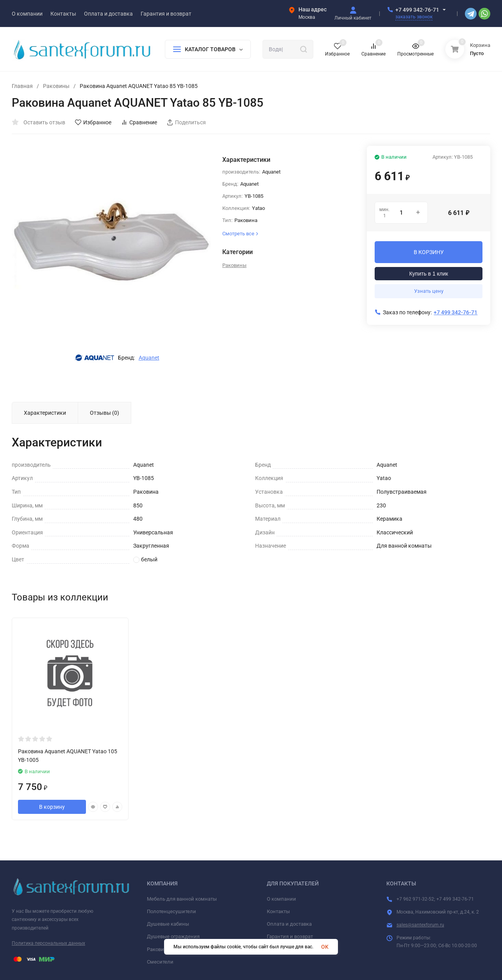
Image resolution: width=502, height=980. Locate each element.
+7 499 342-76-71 (417, 10)
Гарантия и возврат (290, 936)
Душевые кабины (168, 924)
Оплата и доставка (289, 924)
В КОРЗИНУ (429, 252)
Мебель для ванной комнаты (182, 899)
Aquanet (149, 358)
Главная (22, 86)
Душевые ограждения (173, 936)
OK (325, 947)
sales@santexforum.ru (420, 925)
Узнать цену (429, 291)
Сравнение (139, 122)
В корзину (52, 807)
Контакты (278, 911)
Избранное (93, 122)
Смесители (160, 962)
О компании (281, 899)
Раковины (56, 86)
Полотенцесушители (172, 911)
